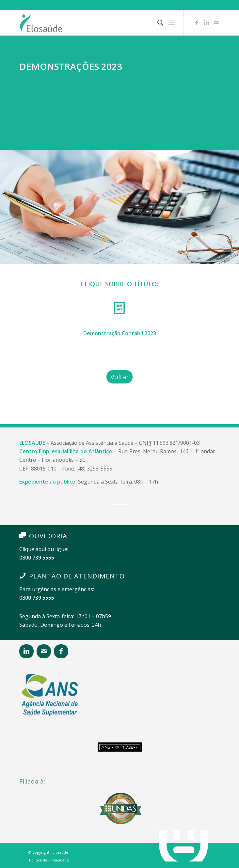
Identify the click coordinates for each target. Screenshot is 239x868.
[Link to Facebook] (197, 22)
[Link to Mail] (216, 22)
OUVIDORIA (48, 536)
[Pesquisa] (157, 22)
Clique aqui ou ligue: (44, 549)
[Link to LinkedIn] (206, 22)
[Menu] (172, 22)
